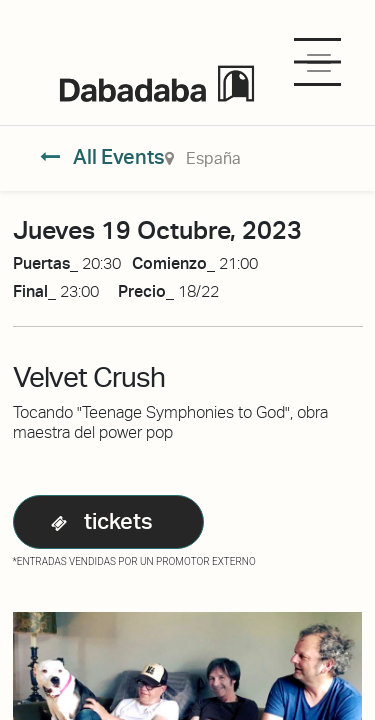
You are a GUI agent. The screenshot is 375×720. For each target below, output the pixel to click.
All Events (102, 157)
